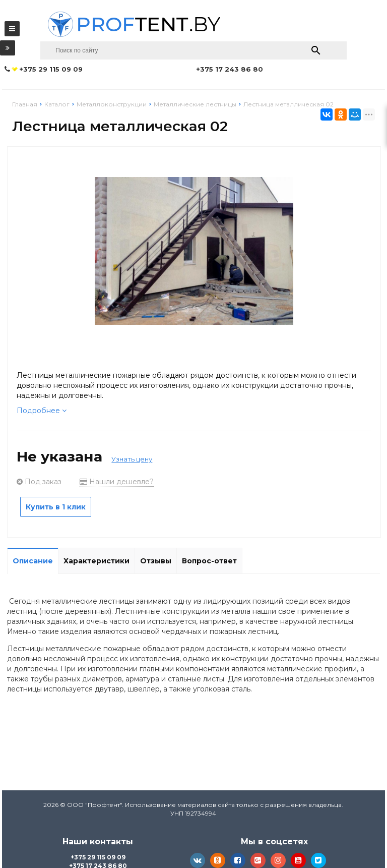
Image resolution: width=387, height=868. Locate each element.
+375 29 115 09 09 (98, 857)
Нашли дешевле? (117, 482)
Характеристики (96, 561)
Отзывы (156, 561)
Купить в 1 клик (56, 507)
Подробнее (42, 411)
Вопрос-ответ (209, 561)
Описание (33, 561)
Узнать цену (132, 459)
